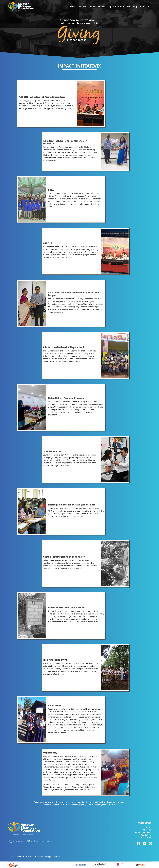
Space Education (116, 7)
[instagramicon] (120, 864)
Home (72, 7)
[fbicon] (81, 864)
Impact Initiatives (98, 7)
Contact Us (146, 838)
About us (147, 830)
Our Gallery (132, 7)
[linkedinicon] (100, 864)
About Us (83, 7)
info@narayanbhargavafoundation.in (45, 841)
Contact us (145, 7)
